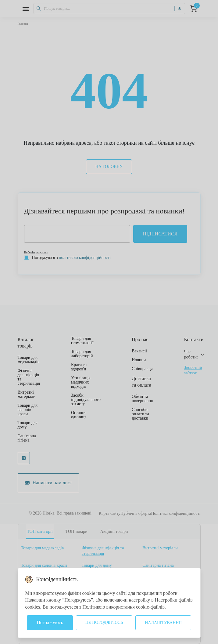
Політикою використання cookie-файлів (123, 607)
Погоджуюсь (50, 622)
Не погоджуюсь (104, 622)
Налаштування (163, 623)
